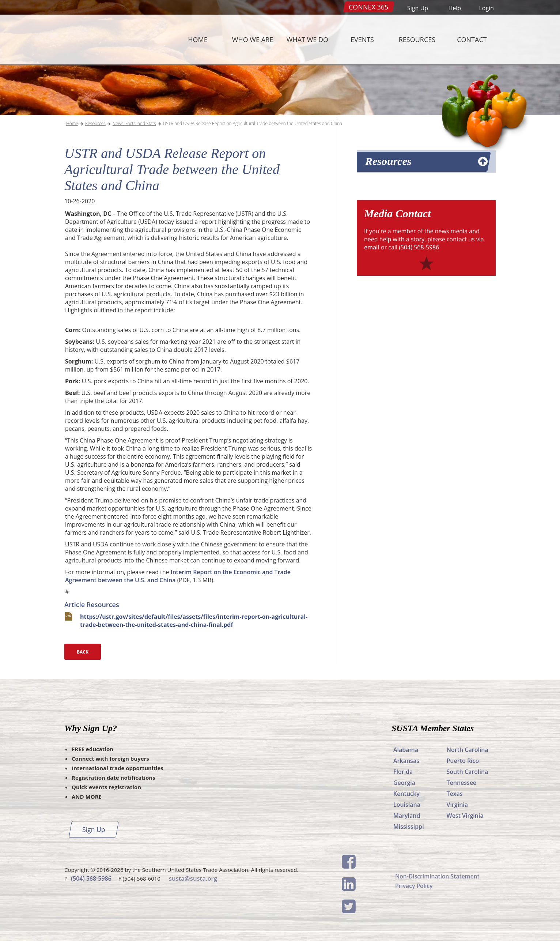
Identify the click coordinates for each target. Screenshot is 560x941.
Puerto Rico (463, 761)
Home (198, 39)
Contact (472, 39)
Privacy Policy (414, 886)
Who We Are (253, 39)
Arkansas (406, 761)
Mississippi (409, 827)
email (372, 247)
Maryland (407, 816)
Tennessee (462, 783)
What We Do (307, 39)
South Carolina (468, 772)
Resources (417, 39)
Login (486, 8)
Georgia (404, 783)
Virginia (457, 805)
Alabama (406, 750)
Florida (403, 772)
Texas (455, 794)
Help (455, 8)
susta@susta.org (192, 878)
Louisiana (407, 805)
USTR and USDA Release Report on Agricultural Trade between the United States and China (253, 123)
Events (362, 39)
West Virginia (465, 816)
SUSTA (110, 39)
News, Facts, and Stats (134, 123)
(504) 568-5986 (91, 878)
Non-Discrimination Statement (438, 876)
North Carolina (468, 750)
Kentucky (406, 794)
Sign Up (418, 8)
